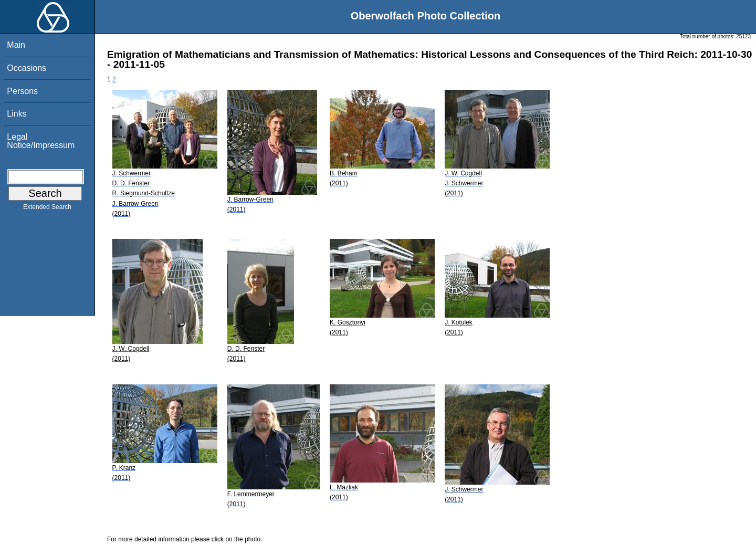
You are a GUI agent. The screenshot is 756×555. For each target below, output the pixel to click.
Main (16, 45)
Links (17, 114)
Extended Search (47, 209)
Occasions (27, 68)
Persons (22, 91)
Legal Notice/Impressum (41, 141)
